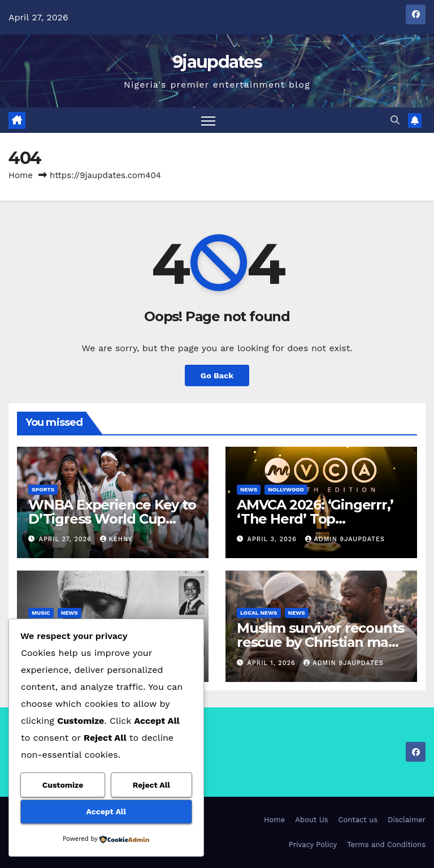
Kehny (116, 539)
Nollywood (286, 489)
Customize (63, 785)
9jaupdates (217, 62)
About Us (311, 820)
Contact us (358, 820)
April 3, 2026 (274, 539)
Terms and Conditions (386, 845)
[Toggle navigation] (208, 120)
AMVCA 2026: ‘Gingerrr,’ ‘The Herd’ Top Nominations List (315, 519)
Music (41, 613)
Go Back (217, 375)
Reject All (151, 785)
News (249, 489)
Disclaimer (407, 820)
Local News (259, 613)
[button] (395, 120)
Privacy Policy (313, 845)
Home (21, 175)
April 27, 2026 (67, 539)
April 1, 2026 (273, 663)
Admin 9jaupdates (345, 539)
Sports (43, 489)
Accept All (106, 811)
